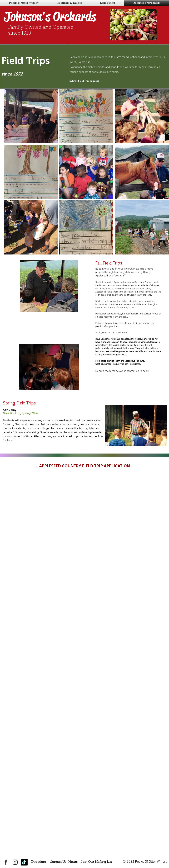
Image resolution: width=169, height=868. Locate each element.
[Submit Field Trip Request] (86, 81)
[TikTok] (24, 862)
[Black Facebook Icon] (6, 862)
